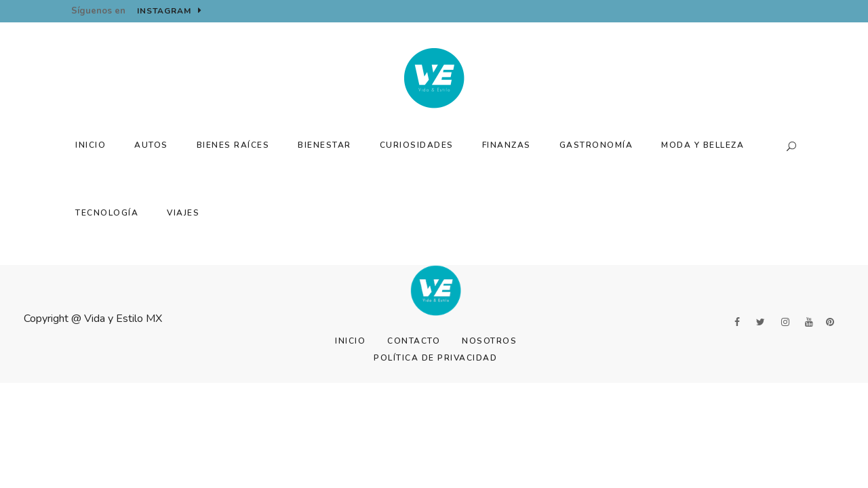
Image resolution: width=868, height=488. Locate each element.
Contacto (414, 341)
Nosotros (489, 341)
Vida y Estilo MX (123, 319)
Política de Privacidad (435, 358)
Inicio (350, 341)
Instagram (170, 11)
